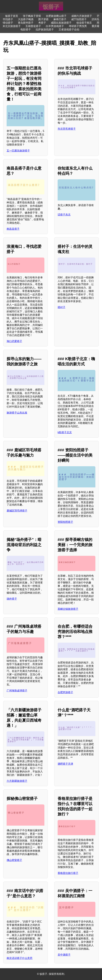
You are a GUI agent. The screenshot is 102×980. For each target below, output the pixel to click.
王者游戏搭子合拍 (69, 30)
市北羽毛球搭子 (67, 129)
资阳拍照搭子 (65, 522)
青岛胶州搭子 (26, 23)
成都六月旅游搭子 (82, 16)
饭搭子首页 (12, 16)
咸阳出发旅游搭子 (61, 23)
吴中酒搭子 (64, 955)
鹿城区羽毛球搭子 (17, 511)
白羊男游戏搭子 (55, 26)
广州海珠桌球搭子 (17, 691)
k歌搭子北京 (65, 432)
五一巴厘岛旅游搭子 (18, 151)
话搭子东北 (64, 215)
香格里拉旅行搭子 (68, 873)
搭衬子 (61, 307)
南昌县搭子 (13, 229)
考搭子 (42, 23)
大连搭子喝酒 (26, 19)
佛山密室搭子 (14, 860)
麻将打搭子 (60, 19)
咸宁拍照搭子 (79, 19)
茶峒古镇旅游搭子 (68, 609)
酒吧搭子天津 (65, 764)
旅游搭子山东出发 (17, 413)
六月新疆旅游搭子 (17, 781)
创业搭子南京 (84, 23)
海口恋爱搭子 (14, 341)
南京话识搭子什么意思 (20, 958)
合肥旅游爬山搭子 (56, 16)
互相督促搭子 (33, 26)
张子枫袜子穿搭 (32, 16)
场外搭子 (12, 599)
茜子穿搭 (43, 19)
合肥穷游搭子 (65, 692)
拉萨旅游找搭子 (45, 30)
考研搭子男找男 (78, 26)
